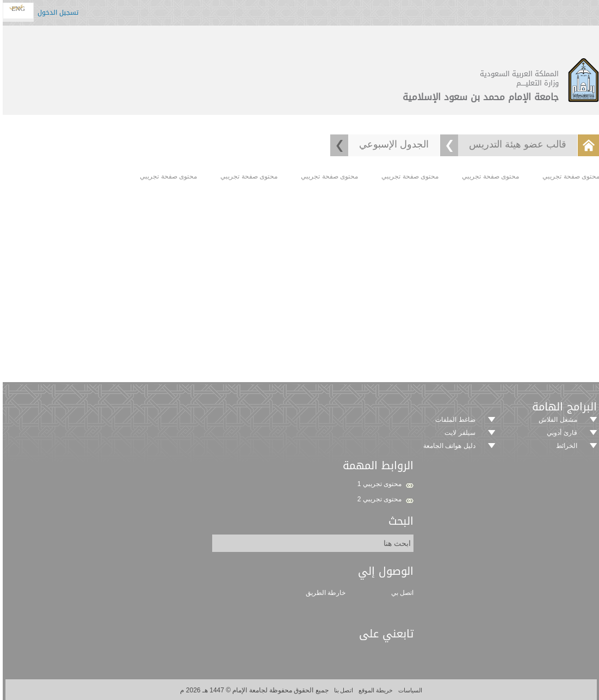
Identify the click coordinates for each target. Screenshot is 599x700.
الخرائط (565, 446)
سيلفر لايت (458, 433)
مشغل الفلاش (556, 420)
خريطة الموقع (373, 690)
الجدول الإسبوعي (392, 144)
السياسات (408, 690)
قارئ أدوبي (560, 433)
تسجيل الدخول (56, 14)
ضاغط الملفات (453, 420)
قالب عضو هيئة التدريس (516, 144)
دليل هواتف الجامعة (448, 446)
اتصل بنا (341, 690)
